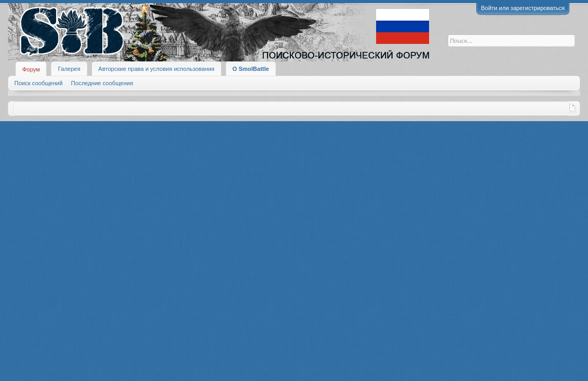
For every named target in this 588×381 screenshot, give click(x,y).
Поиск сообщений (38, 83)
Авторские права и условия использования (157, 69)
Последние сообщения (102, 83)
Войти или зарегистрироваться (523, 8)
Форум (31, 69)
